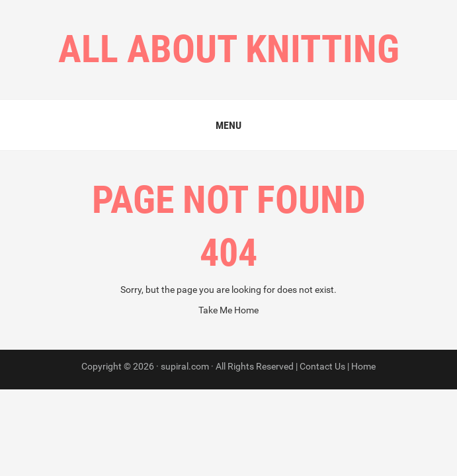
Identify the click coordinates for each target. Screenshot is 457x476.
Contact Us (322, 366)
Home (363, 366)
